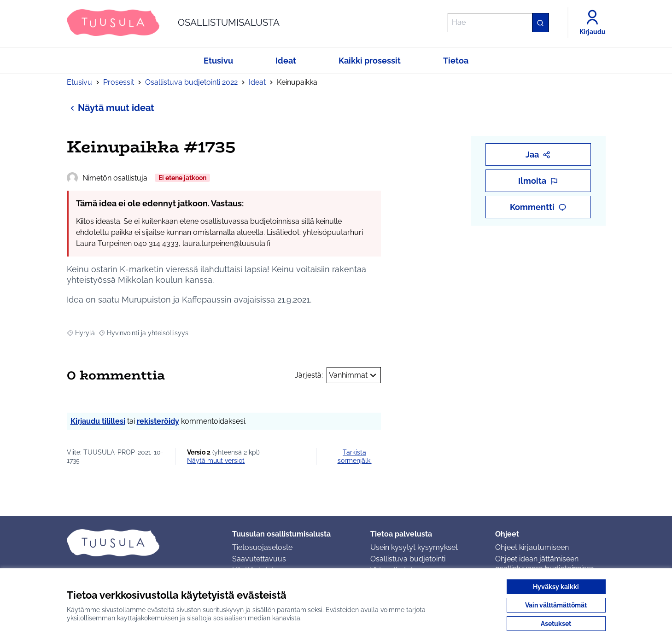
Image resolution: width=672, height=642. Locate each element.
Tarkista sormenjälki (355, 456)
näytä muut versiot (216, 461)
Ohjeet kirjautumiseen (532, 547)
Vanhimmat (354, 375)
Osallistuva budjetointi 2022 (191, 82)
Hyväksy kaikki (556, 587)
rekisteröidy (158, 421)
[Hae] (498, 23)
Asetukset (556, 624)
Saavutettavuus (259, 559)
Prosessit (119, 82)
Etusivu (79, 82)
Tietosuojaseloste (262, 547)
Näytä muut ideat (111, 108)
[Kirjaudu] (593, 23)
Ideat (257, 82)
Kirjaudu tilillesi (98, 421)
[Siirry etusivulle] (173, 23)
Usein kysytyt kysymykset (414, 547)
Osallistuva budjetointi (408, 559)
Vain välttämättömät (556, 605)
